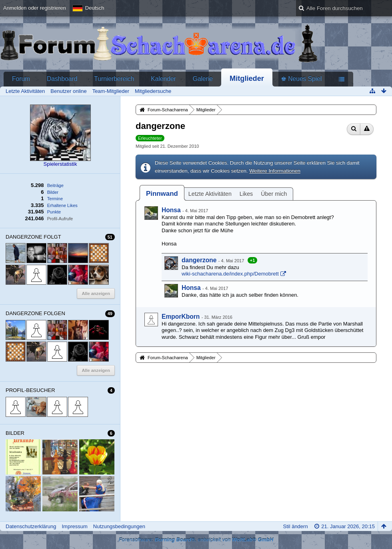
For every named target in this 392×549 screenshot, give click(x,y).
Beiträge (55, 185)
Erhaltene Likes (62, 205)
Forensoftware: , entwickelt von (196, 540)
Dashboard (62, 79)
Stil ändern (295, 526)
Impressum (74, 526)
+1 (253, 260)
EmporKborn (181, 317)
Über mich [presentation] (274, 194)
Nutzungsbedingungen (119, 526)
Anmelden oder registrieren (35, 8)
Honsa (171, 210)
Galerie (203, 79)
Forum (21, 79)
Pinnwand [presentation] (162, 194)
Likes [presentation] (246, 194)
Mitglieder (247, 78)
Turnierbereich (114, 79)
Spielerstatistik (60, 164)
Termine (55, 199)
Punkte (54, 212)
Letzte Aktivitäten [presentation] (210, 194)
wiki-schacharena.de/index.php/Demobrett (230, 274)
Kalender (163, 79)
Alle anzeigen (96, 294)
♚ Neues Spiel (301, 79)
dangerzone (199, 260)
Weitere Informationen (275, 171)
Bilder (53, 192)
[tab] (162, 194)
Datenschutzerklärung (31, 526)
